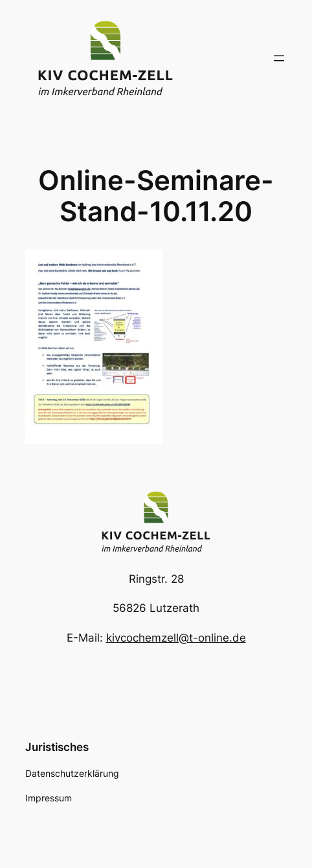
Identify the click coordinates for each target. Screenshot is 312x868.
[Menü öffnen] (279, 58)
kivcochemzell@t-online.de (176, 638)
